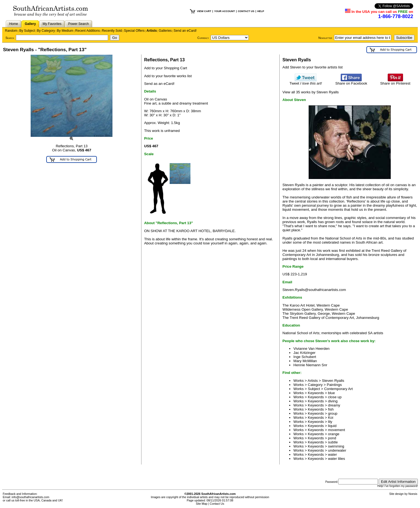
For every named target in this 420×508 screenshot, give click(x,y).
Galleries (165, 31)
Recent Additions (88, 31)
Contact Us (217, 504)
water (333, 454)
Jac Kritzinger (304, 353)
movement (337, 430)
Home (14, 24)
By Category (46, 31)
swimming (336, 446)
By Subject (27, 31)
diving (333, 401)
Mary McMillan (305, 361)
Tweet (306, 82)
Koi (331, 418)
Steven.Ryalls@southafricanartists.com (314, 290)
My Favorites (52, 24)
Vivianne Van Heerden (311, 349)
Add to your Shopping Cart (166, 68)
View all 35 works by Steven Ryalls (311, 92)
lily (330, 422)
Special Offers (134, 31)
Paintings (334, 385)
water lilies (337, 459)
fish (331, 409)
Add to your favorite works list (168, 76)
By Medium (65, 31)
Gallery (30, 24)
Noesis (413, 494)
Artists (152, 31)
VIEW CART (204, 11)
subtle (333, 442)
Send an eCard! (185, 31)
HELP (261, 11)
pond (332, 438)
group (333, 413)
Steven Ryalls (333, 381)
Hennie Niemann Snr (310, 365)
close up (335, 397)
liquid (332, 426)
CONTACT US (246, 11)
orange (334, 434)
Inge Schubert (305, 357)
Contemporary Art (338, 389)
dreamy (334, 405)
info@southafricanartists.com (31, 497)
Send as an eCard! (159, 84)
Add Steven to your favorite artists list (312, 67)
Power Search (78, 24)
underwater (337, 450)
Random (11, 31)
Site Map (202, 504)
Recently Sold (112, 31)
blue (331, 393)
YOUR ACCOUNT (225, 11)
